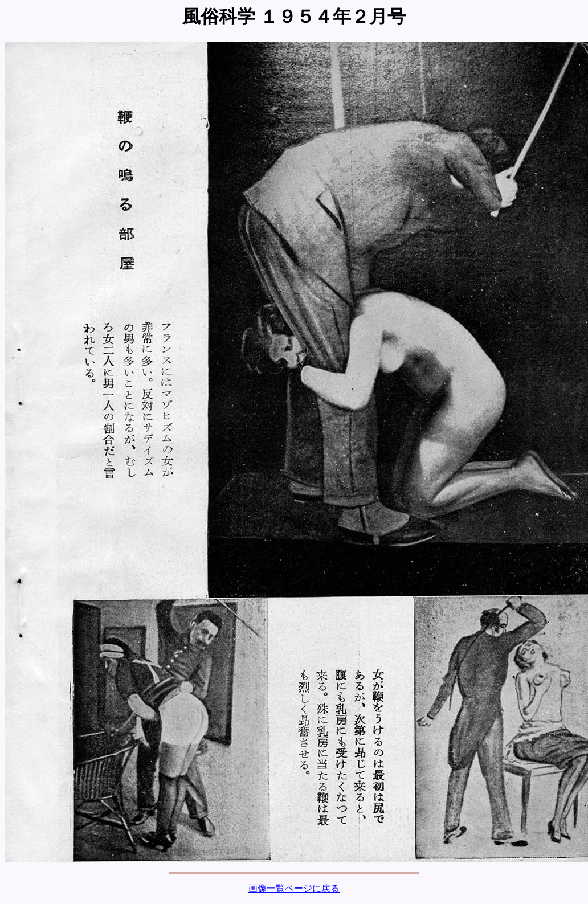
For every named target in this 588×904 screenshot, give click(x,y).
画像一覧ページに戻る (294, 888)
